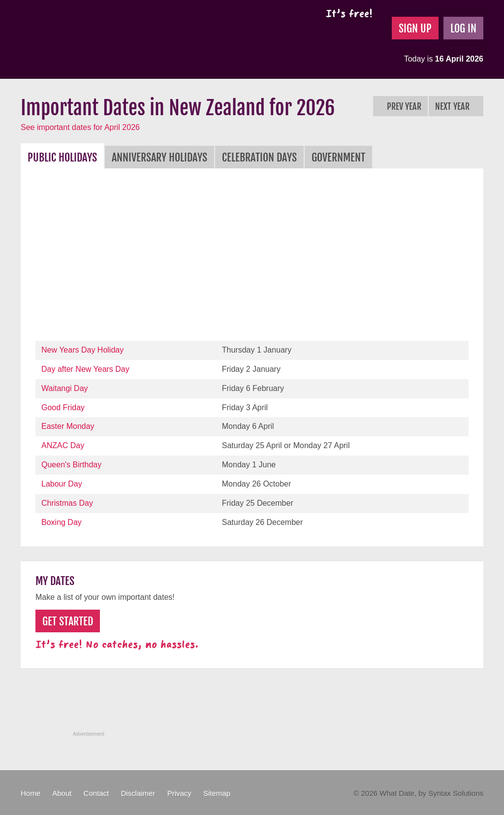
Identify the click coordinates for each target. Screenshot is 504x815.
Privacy (179, 793)
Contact (96, 793)
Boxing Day (62, 522)
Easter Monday (68, 426)
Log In (463, 28)
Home (31, 793)
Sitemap (217, 793)
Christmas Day (67, 503)
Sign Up (415, 28)
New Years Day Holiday (82, 350)
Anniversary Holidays (159, 157)
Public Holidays (62, 157)
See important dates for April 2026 (80, 127)
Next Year (456, 106)
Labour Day (62, 484)
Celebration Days (259, 157)
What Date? (104, 39)
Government (338, 157)
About (62, 793)
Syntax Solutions (456, 793)
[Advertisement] (252, 257)
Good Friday (63, 407)
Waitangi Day (65, 388)
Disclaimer (138, 793)
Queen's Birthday (71, 465)
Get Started (68, 621)
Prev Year (400, 106)
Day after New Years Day (85, 369)
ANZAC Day (63, 445)
